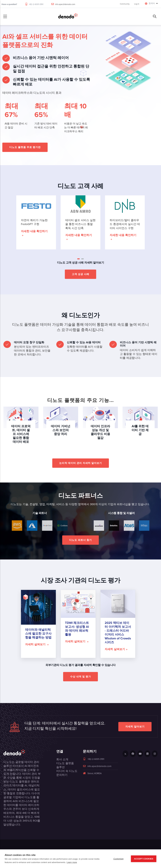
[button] (78, 259)
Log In (137, 4)
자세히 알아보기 (135, 727)
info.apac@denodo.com (65, 4)
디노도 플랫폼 (65, 763)
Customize (119, 859)
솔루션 (60, 767)
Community (125, 4)
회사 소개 (62, 759)
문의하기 (62, 775)
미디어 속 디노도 (67, 771)
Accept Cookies (144, 859)
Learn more (72, 862)
